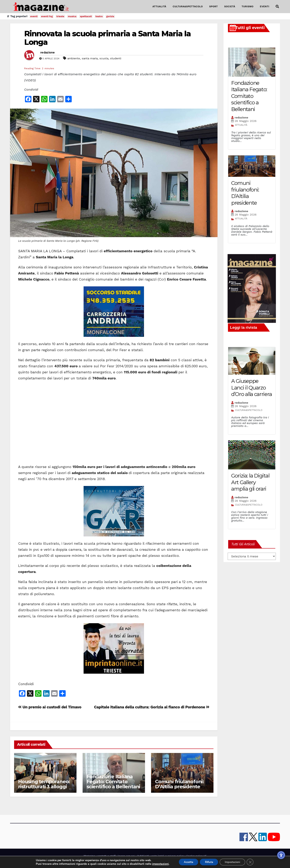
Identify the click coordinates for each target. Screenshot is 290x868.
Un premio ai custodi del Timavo (50, 707)
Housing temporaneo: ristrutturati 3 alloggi (44, 784)
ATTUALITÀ (159, 6)
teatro (99, 16)
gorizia (110, 16)
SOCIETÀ (230, 6)
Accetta (185, 862)
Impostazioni (235, 862)
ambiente (74, 58)
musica (72, 16)
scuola (104, 58)
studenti (116, 58)
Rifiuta (208, 862)
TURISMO (248, 6)
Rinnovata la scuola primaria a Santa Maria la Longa (108, 38)
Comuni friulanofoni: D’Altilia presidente (179, 784)
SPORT (214, 6)
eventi (34, 16)
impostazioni (156, 864)
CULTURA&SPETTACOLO (188, 6)
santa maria (90, 58)
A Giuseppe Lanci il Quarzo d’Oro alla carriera (251, 388)
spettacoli (86, 16)
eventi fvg (47, 16)
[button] (277, 7)
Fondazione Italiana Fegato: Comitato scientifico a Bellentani (113, 782)
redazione (48, 52)
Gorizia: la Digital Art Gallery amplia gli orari (250, 482)
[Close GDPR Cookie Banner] (254, 862)
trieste (60, 16)
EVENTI (265, 6)
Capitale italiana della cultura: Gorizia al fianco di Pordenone (152, 707)
